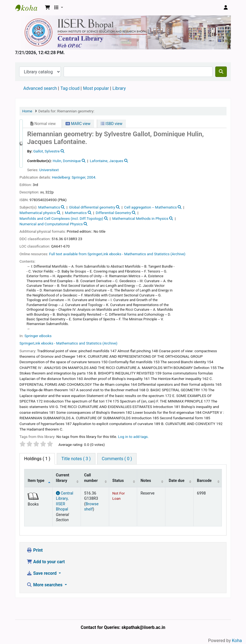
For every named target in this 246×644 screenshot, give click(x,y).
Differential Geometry (113, 213)
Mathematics (49, 207)
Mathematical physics (38, 213)
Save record (42, 573)
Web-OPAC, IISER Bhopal (29, 8)
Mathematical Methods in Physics (140, 218)
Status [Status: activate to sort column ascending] (118, 481)
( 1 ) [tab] (37, 459)
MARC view (78, 124)
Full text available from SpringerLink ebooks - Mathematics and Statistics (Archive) (117, 254)
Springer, (79, 177)
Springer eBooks (38, 336)
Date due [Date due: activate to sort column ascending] (176, 481)
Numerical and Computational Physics (51, 224)
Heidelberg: (61, 177)
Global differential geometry (92, 207)
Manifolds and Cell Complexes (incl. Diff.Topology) (61, 218)
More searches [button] (45, 585)
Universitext (49, 170)
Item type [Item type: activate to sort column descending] (36, 481)
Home (27, 111)
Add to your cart (46, 562)
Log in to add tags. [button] (133, 437)
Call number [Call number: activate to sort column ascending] (91, 478)
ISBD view (111, 124)
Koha (237, 641)
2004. (92, 177)
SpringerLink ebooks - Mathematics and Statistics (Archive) (68, 343)
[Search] (221, 72)
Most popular (96, 88)
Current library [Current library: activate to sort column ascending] (63, 478)
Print (35, 550)
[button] (47, 8)
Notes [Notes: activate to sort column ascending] (146, 481)
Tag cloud (70, 88)
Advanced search (40, 88)
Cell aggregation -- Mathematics (151, 207)
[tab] (76, 459)
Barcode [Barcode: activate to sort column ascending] (204, 481)
